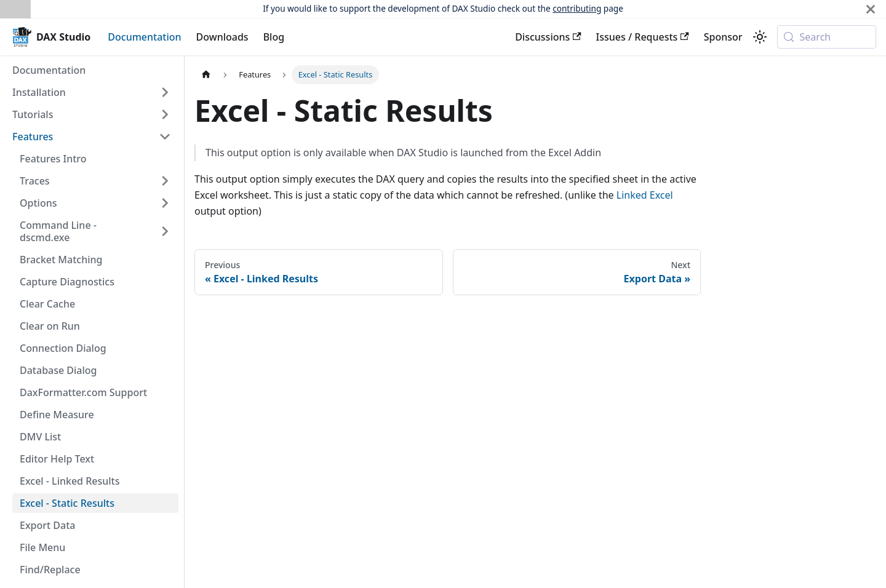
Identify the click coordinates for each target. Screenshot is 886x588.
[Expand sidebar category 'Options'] (165, 203)
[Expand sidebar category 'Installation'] (165, 92)
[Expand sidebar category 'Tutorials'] (165, 114)
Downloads (222, 37)
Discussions (548, 37)
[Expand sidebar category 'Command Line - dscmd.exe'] (165, 231)
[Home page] (206, 75)
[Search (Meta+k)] (827, 37)
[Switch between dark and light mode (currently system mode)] (760, 37)
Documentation (144, 37)
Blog (274, 37)
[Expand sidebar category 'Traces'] (165, 181)
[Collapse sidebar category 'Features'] (165, 137)
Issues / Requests (643, 37)
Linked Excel (645, 195)
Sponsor (723, 37)
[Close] (871, 9)
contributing (577, 8)
